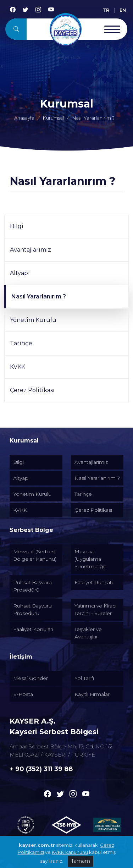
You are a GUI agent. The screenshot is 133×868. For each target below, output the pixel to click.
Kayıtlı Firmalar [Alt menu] (92, 694)
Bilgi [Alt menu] (18, 462)
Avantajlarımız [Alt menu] (91, 462)
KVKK (18, 367)
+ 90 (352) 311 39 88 (41, 769)
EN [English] (123, 10)
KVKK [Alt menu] (20, 510)
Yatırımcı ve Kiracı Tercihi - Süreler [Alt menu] (95, 609)
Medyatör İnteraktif (80, 854)
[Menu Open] (112, 29)
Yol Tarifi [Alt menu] (84, 678)
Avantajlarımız (31, 250)
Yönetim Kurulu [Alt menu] (32, 494)
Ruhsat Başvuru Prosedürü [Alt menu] (32, 586)
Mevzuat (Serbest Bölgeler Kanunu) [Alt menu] (35, 555)
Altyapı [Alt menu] (21, 478)
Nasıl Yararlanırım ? (39, 296)
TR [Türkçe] (106, 10)
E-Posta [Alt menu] (23, 694)
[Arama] (16, 29)
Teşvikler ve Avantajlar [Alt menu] (88, 633)
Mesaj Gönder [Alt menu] (31, 678)
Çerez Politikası (32, 390)
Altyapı (20, 273)
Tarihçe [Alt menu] (83, 494)
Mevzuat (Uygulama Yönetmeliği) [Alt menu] (90, 559)
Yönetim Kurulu (33, 320)
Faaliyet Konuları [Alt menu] (33, 629)
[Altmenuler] (66, 441)
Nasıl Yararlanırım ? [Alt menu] (97, 478)
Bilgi (17, 226)
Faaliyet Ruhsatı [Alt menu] (94, 582)
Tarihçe (21, 343)
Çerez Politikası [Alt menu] (93, 510)
